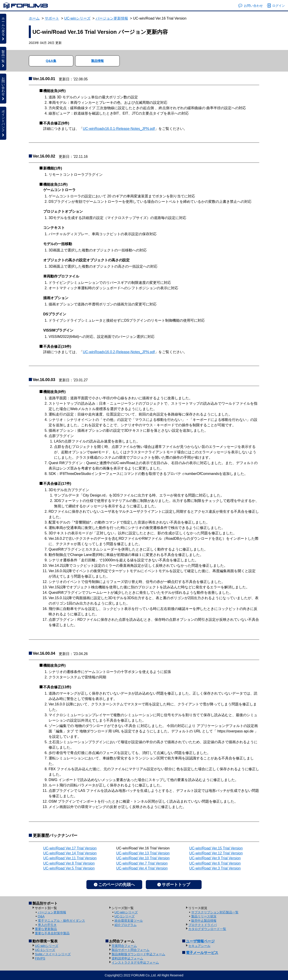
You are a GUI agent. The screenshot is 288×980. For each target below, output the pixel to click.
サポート (52, 18)
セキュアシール (199, 946)
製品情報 (97, 61)
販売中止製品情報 (204, 921)
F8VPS (40, 958)
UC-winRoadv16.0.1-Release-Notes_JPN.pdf (119, 129)
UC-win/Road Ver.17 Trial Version (70, 848)
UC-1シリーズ (125, 916)
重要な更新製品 (46, 929)
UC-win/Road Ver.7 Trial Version (142, 863)
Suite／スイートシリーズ (53, 954)
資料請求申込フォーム (127, 958)
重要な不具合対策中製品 (52, 933)
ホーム (34, 18)
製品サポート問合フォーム (130, 950)
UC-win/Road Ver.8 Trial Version (69, 863)
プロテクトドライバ (202, 925)
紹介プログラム (126, 925)
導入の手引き (47, 925)
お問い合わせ (251, 6)
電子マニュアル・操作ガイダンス (61, 921)
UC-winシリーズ (77, 18)
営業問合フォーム (124, 946)
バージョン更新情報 (112, 18)
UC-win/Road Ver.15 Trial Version (216, 848)
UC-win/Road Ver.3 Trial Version (215, 868)
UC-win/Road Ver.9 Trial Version (215, 858)
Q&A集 (51, 61)
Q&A (41, 916)
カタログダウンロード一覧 (207, 929)
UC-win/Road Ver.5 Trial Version (69, 868)
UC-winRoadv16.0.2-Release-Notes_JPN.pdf (119, 352)
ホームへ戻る (3, 29)
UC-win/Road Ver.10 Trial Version (143, 858)
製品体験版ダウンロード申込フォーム (138, 954)
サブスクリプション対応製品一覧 (215, 912)
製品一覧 (3, 59)
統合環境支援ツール (129, 921)
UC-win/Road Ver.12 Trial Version (216, 853)
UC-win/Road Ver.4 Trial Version (142, 868)
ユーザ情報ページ (200, 941)
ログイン (276, 6)
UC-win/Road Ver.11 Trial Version (70, 858)
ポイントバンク (3, 123)
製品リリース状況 (204, 916)
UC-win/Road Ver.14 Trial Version (70, 853)
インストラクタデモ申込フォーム (135, 962)
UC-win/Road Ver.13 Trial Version (143, 853)
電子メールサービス (202, 953)
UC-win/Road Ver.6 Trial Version (215, 863)
